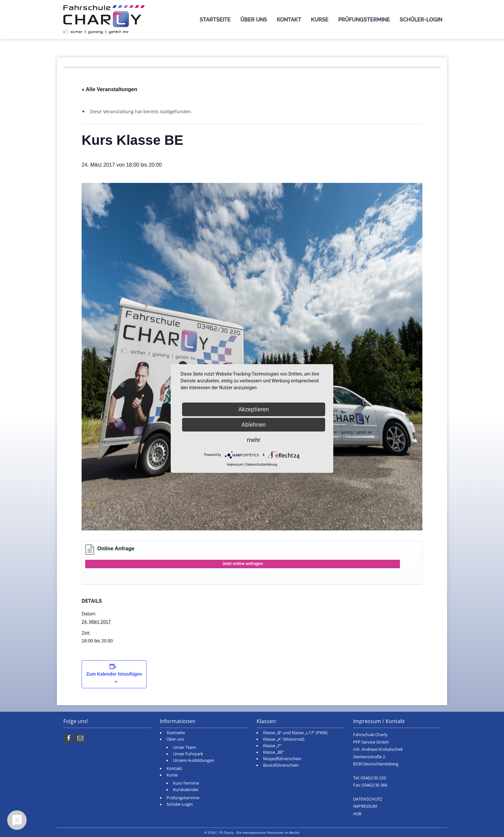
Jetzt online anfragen (243, 564)
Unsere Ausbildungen (194, 760)
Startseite (215, 20)
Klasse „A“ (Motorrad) (284, 739)
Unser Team (185, 747)
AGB (357, 814)
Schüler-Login (421, 20)
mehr (253, 440)
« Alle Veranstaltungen (109, 89)
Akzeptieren (254, 409)
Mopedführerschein (282, 759)
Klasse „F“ (272, 746)
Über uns (254, 20)
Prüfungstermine (364, 20)
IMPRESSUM (365, 806)
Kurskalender (186, 790)
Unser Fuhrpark (188, 754)
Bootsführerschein (281, 765)
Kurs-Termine (186, 783)
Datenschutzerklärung (261, 465)
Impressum (235, 465)
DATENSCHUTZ (368, 799)
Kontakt (289, 20)
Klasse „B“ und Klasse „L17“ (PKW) (295, 733)
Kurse (320, 20)
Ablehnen (253, 425)
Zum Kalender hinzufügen (114, 674)
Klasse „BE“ (274, 752)
